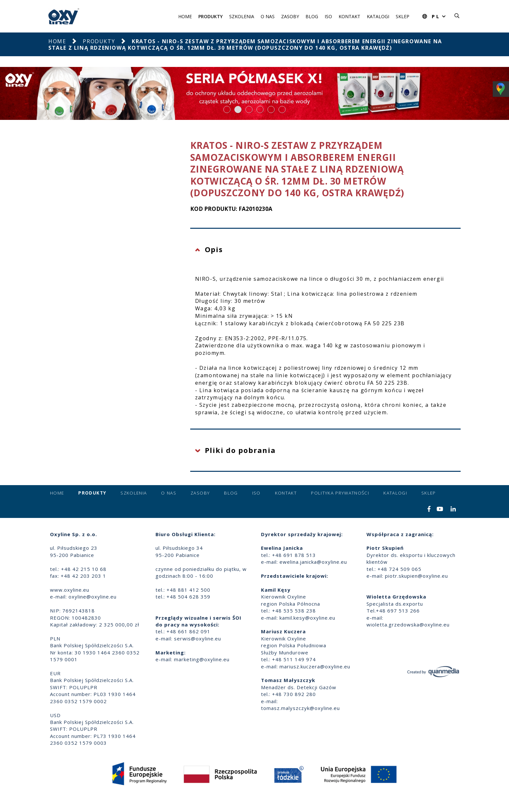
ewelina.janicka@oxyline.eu (313, 562)
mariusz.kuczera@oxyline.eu (315, 666)
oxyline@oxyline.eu (93, 597)
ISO (328, 16)
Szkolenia (242, 16)
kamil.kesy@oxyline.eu (307, 618)
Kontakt (349, 16)
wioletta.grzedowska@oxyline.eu (408, 625)
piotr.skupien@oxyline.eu (416, 576)
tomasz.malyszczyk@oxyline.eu (300, 708)
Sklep (403, 16)
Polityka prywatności (340, 493)
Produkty (211, 16)
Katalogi (378, 16)
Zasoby (290, 16)
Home (185, 16)
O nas (268, 16)
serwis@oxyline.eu (198, 638)
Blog (312, 16)
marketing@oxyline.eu (202, 659)
